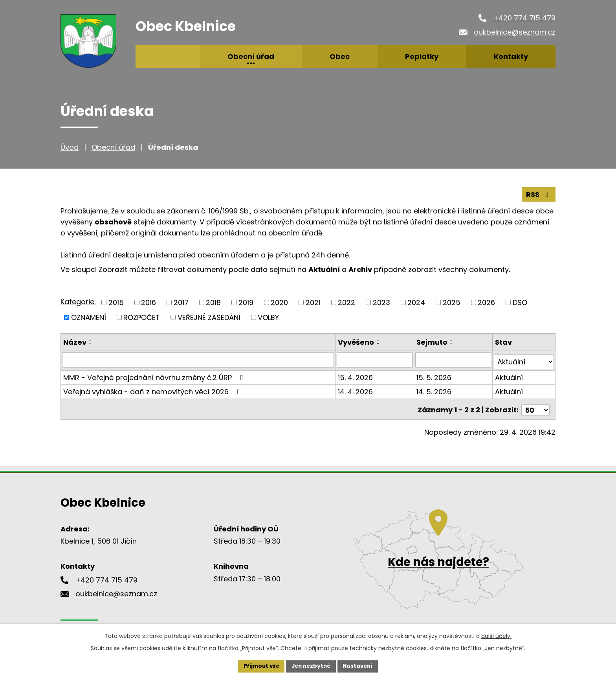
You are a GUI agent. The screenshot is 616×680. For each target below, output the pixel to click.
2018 (213, 302)
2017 (181, 302)
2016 (148, 302)
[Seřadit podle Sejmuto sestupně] (452, 343)
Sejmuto (432, 342)
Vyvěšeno (357, 342)
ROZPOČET (142, 317)
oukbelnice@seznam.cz (515, 32)
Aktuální (509, 375)
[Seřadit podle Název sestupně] (91, 343)
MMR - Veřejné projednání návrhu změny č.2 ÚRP (155, 375)
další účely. (496, 635)
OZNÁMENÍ (89, 317)
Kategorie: (78, 301)
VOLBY (268, 317)
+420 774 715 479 (524, 18)
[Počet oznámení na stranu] (535, 406)
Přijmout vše (259, 666)
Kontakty (511, 56)
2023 (381, 302)
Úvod (70, 147)
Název (75, 342)
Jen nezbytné (311, 666)
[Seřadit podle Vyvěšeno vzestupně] (379, 340)
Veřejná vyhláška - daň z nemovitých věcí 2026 (153, 389)
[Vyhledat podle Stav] (524, 359)
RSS (539, 194)
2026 (486, 302)
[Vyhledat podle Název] (198, 359)
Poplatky (422, 56)
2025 (452, 302)
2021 (313, 302)
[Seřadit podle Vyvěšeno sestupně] (379, 343)
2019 (246, 302)
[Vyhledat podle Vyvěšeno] (375, 359)
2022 (346, 302)
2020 (279, 302)
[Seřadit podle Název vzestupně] (91, 340)
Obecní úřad (113, 147)
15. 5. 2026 (434, 375)
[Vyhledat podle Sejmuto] (453, 359)
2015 (116, 302)
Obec (340, 56)
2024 (416, 302)
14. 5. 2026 (434, 389)
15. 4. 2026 (356, 375)
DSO (520, 302)
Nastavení (360, 666)
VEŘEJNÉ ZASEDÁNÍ (209, 317)
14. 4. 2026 (356, 389)
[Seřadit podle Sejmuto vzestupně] (452, 340)
